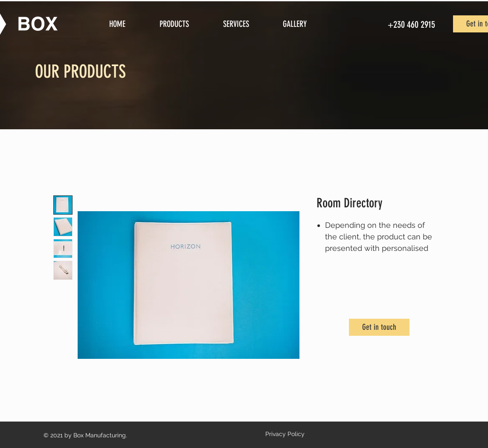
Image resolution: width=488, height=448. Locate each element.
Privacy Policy (285, 434)
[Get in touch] (379, 327)
